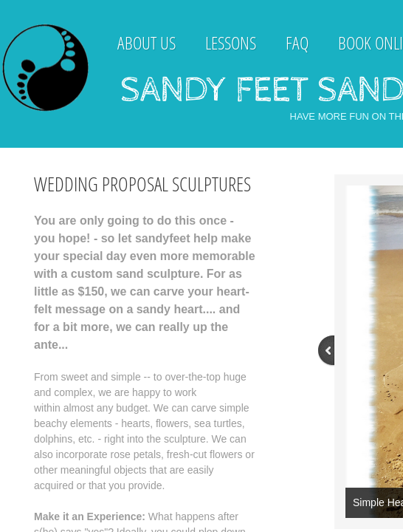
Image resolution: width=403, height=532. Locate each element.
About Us (147, 42)
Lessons (231, 42)
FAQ (297, 42)
